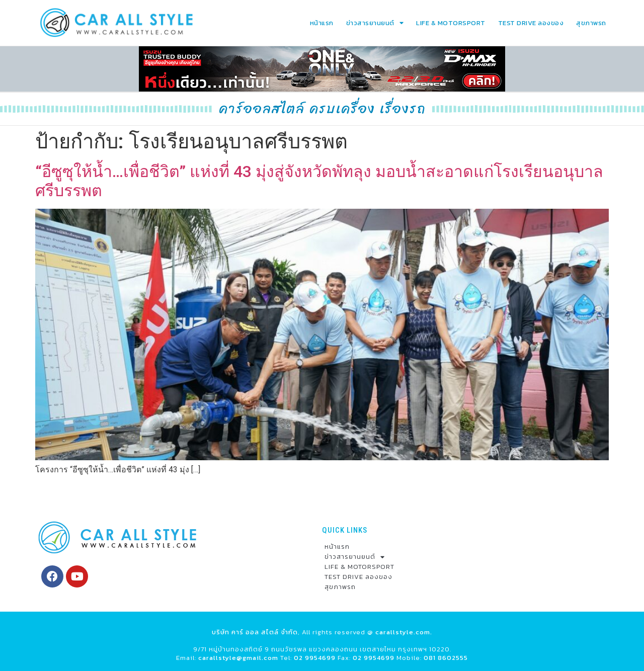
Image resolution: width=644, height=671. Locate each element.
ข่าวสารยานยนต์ (375, 23)
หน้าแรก (322, 23)
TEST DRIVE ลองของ (531, 23)
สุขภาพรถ (591, 23)
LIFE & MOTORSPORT (451, 23)
